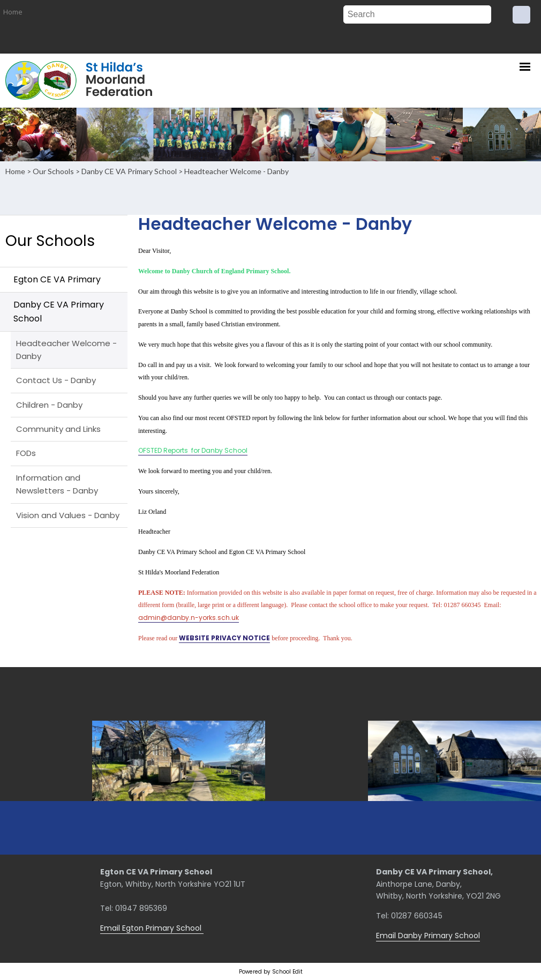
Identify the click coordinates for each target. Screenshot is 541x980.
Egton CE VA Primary (57, 279)
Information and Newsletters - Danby (57, 484)
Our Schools (53, 171)
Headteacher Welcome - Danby (236, 171)
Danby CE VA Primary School (129, 171)
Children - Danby (49, 405)
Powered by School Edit (271, 972)
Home (13, 12)
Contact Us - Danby (56, 380)
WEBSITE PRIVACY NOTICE (224, 638)
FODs (26, 453)
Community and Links (58, 429)
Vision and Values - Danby (68, 515)
